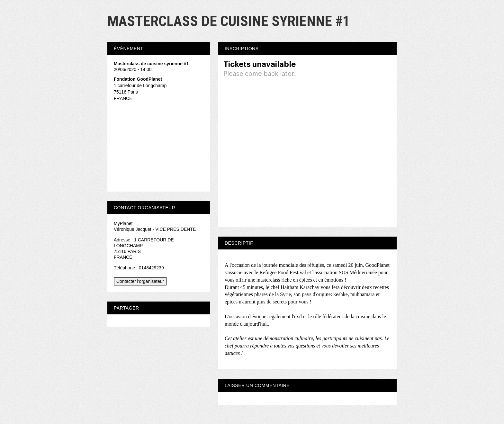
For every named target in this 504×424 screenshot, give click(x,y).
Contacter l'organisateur (140, 281)
